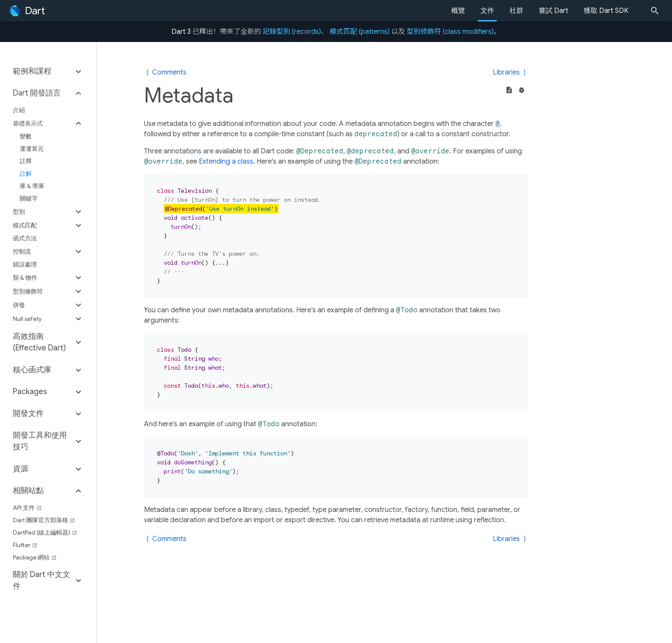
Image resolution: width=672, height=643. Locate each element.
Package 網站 (35, 557)
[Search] (657, 11)
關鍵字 (29, 198)
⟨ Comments (166, 72)
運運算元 (32, 149)
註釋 (26, 161)
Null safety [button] (27, 319)
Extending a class (226, 161)
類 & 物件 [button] (25, 278)
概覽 (458, 11)
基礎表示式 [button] (28, 123)
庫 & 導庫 (32, 186)
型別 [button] (19, 212)
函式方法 (25, 238)
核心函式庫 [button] (32, 370)
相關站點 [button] (28, 490)
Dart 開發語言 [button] (37, 93)
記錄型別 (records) (292, 32)
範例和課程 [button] (32, 71)
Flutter (25, 545)
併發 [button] (19, 305)
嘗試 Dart (553, 11)
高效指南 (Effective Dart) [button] (39, 342)
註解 (26, 173)
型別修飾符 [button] (28, 291)
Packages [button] (30, 392)
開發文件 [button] (28, 413)
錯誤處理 (25, 264)
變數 (26, 136)
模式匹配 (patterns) (360, 32)
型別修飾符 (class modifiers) (450, 32)
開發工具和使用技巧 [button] (40, 441)
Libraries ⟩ (509, 72)
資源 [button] (21, 469)
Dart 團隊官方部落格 (44, 520)
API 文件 (27, 508)
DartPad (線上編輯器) (45, 532)
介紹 (19, 110)
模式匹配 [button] (25, 225)
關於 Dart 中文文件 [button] (42, 580)
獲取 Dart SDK (606, 11)
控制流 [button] (22, 251)
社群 (516, 11)
